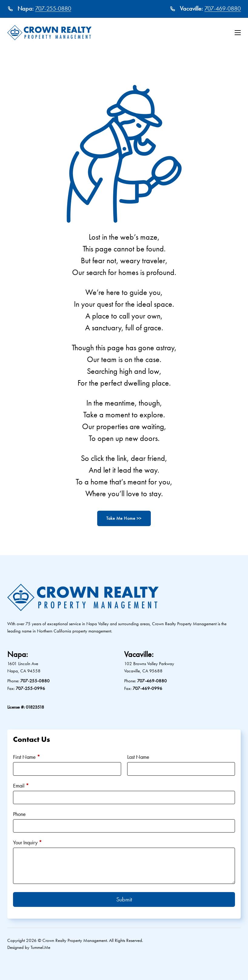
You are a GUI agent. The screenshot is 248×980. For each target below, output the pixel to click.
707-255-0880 (53, 8)
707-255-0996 (30, 688)
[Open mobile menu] (238, 33)
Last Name (138, 757)
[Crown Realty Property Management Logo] (50, 33)
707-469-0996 (147, 688)
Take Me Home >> (124, 518)
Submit (124, 899)
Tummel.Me (40, 947)
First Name (26, 757)
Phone (19, 814)
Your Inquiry (27, 842)
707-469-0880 (223, 8)
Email (21, 786)
